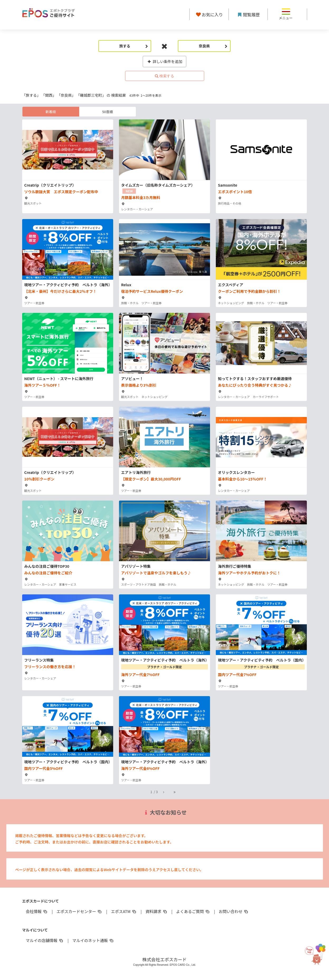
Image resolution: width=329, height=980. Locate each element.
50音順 (107, 112)
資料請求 (156, 911)
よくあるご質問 (193, 911)
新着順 (51, 112)
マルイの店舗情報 (45, 940)
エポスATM (124, 911)
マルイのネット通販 (93, 940)
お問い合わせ (234, 911)
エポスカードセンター (79, 911)
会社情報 (37, 911)
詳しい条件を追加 (164, 61)
